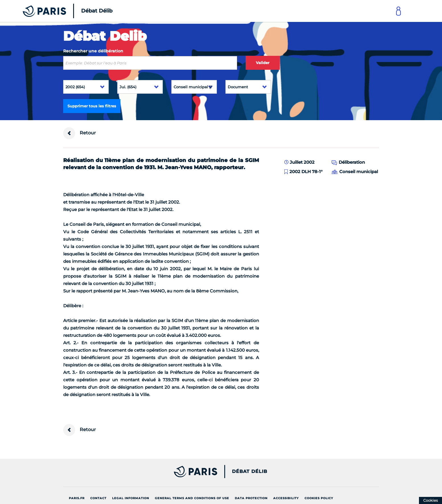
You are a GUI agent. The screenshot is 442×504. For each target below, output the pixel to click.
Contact (98, 498)
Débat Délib (250, 472)
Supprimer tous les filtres (92, 106)
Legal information (131, 498)
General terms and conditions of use (192, 498)
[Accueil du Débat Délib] (60, 11)
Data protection (251, 498)
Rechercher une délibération (93, 51)
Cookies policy (319, 498)
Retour (80, 133)
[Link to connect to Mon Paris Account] (398, 11)
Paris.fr (77, 498)
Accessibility (286, 498)
